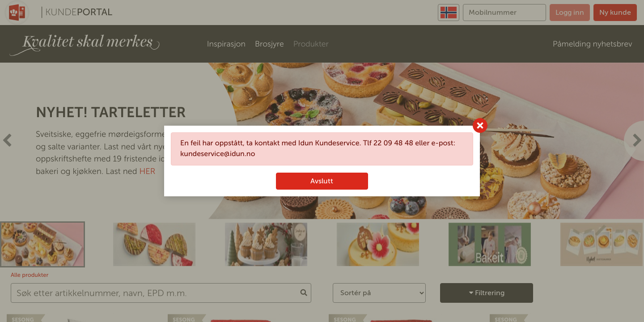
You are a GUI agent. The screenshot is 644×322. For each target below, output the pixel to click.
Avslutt (322, 181)
